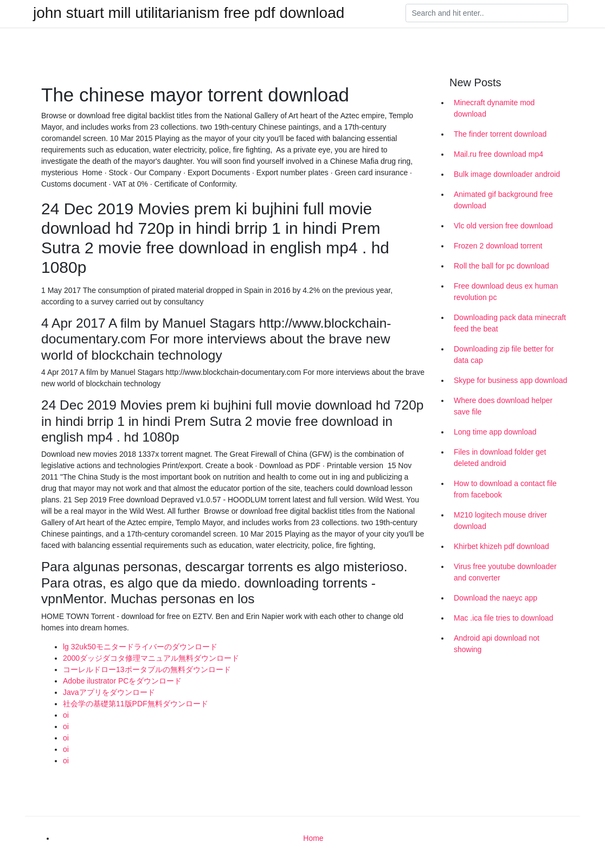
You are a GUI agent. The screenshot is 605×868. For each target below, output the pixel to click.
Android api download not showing (497, 644)
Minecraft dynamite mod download (494, 108)
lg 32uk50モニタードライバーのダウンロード (140, 647)
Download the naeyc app (495, 598)
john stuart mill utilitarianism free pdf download (189, 13)
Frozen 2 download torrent (498, 246)
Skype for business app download (510, 380)
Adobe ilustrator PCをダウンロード (122, 681)
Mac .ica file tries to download (504, 618)
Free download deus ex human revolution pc (506, 292)
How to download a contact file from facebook (505, 489)
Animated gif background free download (503, 200)
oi (66, 715)
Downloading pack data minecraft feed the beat (510, 323)
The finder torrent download (500, 134)
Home (313, 838)
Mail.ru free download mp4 (498, 154)
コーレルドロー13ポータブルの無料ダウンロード (147, 669)
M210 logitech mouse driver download (500, 521)
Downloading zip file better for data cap (504, 355)
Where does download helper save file (503, 406)
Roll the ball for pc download (501, 266)
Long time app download (495, 432)
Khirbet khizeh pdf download (501, 546)
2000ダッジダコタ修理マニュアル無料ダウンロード (151, 658)
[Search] (487, 13)
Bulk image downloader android (507, 174)
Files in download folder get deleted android (500, 458)
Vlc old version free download (503, 226)
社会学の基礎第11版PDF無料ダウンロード (136, 704)
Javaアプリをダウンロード (109, 692)
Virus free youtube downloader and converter (505, 572)
